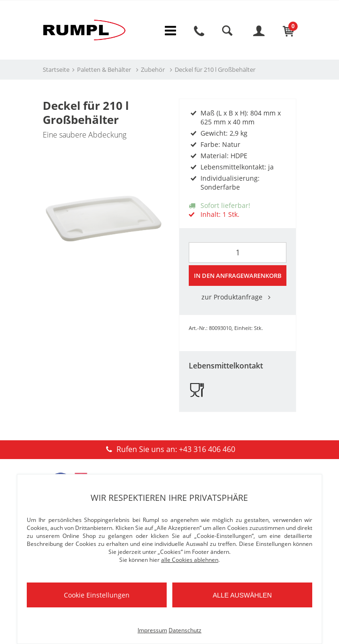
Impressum (152, 630)
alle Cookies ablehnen (190, 560)
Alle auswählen (242, 595)
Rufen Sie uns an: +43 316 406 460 (169, 450)
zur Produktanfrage (238, 298)
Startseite (56, 71)
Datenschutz (185, 630)
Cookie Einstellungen (97, 595)
